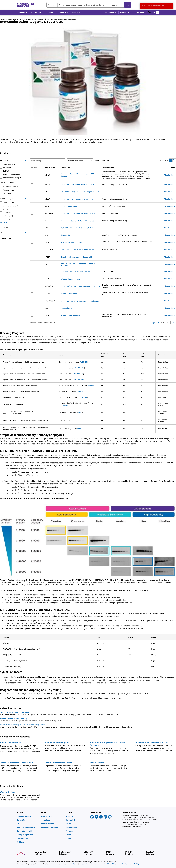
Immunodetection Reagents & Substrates (63, 19)
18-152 (47, 242)
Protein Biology (17, 19)
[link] (28, 816)
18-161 (47, 315)
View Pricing (170, 175)
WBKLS (47, 175)
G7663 (79, 429)
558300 (91, 385)
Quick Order (139, 12)
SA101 (47, 235)
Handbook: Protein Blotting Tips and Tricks (16, 712)
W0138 (47, 279)
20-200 (85, 397)
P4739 (65, 405)
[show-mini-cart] (154, 12)
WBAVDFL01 (79, 374)
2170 (73, 420)
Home (2, 19)
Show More (4, 222)
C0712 (47, 272)
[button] (111, 12)
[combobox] (89, 5)
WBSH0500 (84, 362)
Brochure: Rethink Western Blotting (13, 719)
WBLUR (47, 199)
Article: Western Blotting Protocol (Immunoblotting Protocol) (23, 725)
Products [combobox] (51, 5)
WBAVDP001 (79, 380)
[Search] (128, 5)
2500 (46, 308)
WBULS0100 (49, 213)
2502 (46, 228)
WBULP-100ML (50, 301)
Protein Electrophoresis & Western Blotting (36, 19)
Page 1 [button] (155, 323)
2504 (46, 192)
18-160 (47, 294)
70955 (80, 412)
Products (8, 19)
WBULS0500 (49, 250)
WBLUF (47, 185)
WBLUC (47, 221)
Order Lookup (126, 12)
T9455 (47, 264)
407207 (47, 257)
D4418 (47, 206)
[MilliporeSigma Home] (25, 5)
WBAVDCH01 (49, 286)
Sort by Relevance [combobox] (76, 161)
